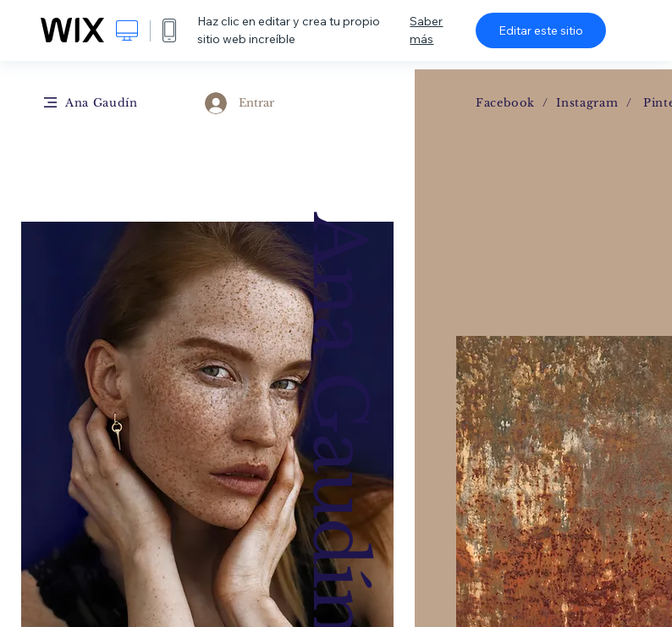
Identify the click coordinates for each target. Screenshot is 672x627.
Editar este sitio (541, 30)
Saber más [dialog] (426, 30)
